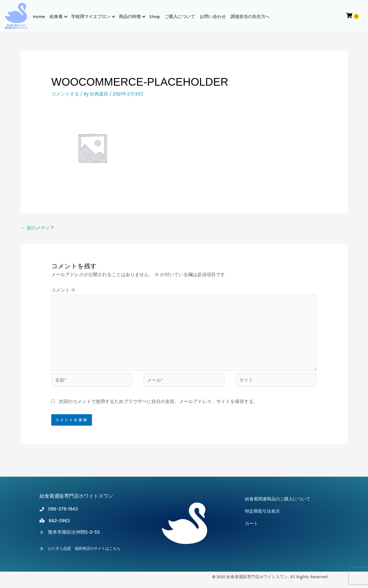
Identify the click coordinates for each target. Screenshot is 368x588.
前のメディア (38, 228)
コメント (63, 290)
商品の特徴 (130, 17)
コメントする (65, 94)
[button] (66, 17)
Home (39, 17)
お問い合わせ (213, 17)
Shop (155, 17)
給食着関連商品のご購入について (278, 499)
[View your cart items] (352, 16)
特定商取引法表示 (262, 511)
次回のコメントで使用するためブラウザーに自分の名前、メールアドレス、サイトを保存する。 (158, 401)
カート (252, 523)
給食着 (56, 17)
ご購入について (180, 17)
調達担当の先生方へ (250, 17)
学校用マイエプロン (91, 17)
